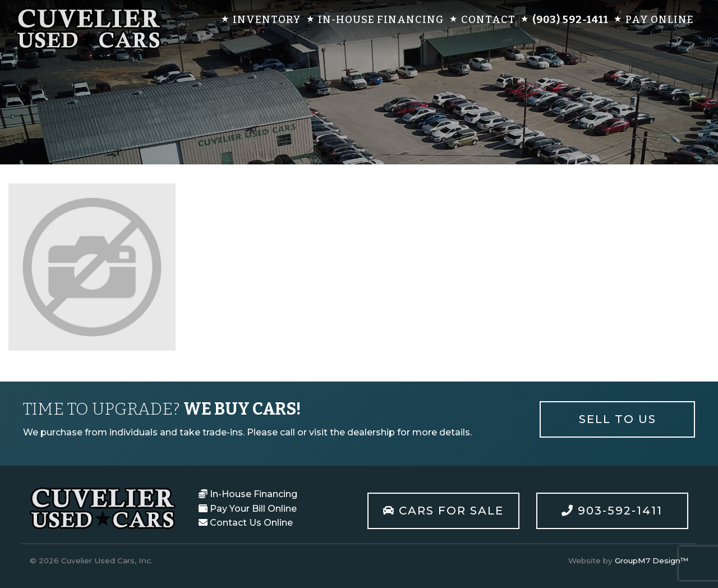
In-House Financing (381, 20)
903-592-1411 (612, 511)
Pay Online (660, 20)
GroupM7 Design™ (652, 561)
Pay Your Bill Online (248, 509)
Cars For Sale (443, 511)
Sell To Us (618, 419)
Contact (488, 20)
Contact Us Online (246, 523)
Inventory (267, 20)
